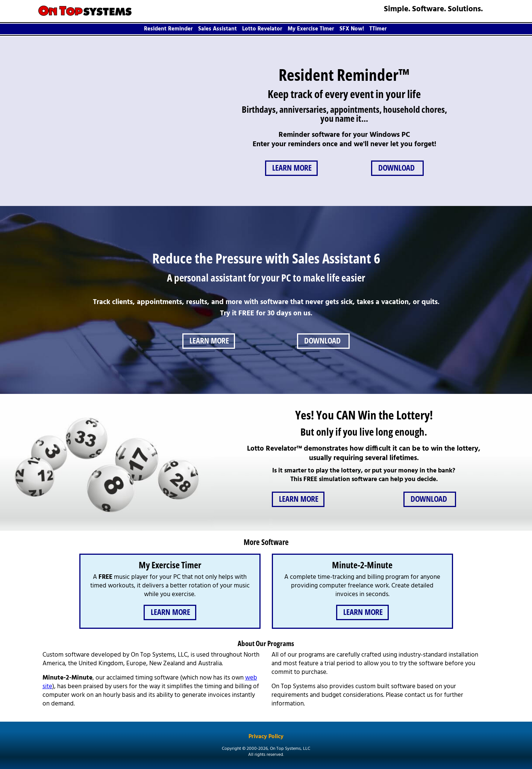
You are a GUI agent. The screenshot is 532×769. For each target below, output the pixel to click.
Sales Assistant (217, 29)
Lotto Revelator (262, 29)
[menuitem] (169, 29)
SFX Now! (352, 29)
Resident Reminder (168, 29)
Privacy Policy (266, 737)
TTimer (378, 29)
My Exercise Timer (311, 29)
